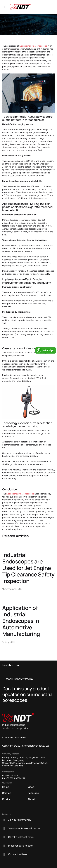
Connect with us (18, 854)
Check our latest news (21, 837)
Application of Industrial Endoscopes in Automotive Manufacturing (21, 621)
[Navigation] (4, 7)
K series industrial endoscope (33, 46)
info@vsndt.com (10, 775)
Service (7, 793)
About (31, 799)
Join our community (20, 820)
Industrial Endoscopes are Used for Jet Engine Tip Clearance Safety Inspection (28, 568)
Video (31, 787)
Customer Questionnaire (14, 737)
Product (7, 799)
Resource (33, 793)
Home (6, 787)
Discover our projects (20, 846)
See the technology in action (25, 828)
